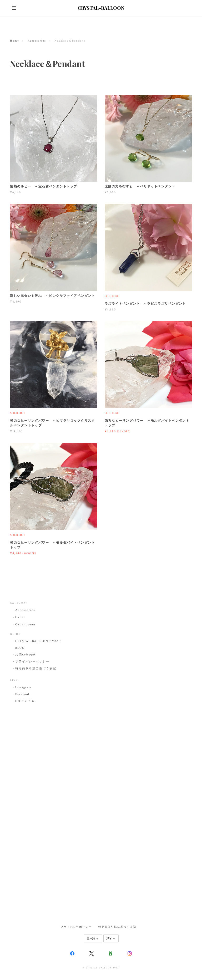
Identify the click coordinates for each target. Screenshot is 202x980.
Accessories (37, 41)
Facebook (22, 694)
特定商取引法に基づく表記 (36, 668)
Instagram (23, 687)
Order (20, 617)
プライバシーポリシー (32, 662)
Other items (25, 624)
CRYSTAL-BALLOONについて (39, 641)
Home (15, 41)
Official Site (25, 701)
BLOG (20, 648)
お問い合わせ (26, 655)
